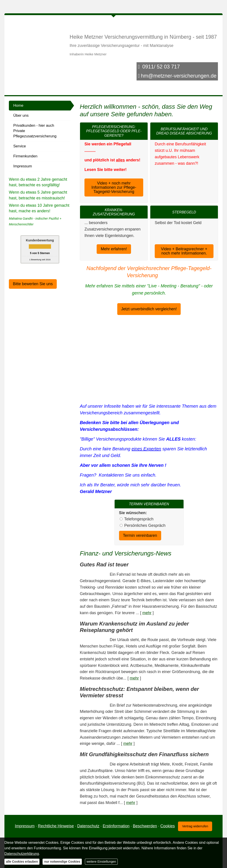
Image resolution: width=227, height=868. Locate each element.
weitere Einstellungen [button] (101, 862)
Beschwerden (145, 826)
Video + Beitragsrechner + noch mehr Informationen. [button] (184, 234)
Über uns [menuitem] (21, 115)
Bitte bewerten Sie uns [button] (33, 284)
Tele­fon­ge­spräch (139, 519)
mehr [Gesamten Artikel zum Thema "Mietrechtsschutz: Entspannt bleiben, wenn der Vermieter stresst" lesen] (128, 744)
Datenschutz (88, 826)
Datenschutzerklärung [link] (127, 351)
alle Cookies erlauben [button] (133, 364)
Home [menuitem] (18, 105)
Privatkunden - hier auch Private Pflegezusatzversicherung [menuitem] (35, 131)
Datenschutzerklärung (22, 854)
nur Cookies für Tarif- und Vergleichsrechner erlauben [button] (150, 380)
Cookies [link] (167, 826)
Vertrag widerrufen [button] (195, 826)
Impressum (25, 826)
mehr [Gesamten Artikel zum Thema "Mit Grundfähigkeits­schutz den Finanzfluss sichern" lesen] (131, 802)
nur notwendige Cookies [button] (62, 862)
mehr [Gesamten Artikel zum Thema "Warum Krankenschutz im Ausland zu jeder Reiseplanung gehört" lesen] (134, 678)
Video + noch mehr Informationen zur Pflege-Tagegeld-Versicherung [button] (114, 187)
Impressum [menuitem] (23, 166)
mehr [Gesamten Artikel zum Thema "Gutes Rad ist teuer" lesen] (147, 613)
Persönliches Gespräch (145, 525)
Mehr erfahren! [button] (114, 249)
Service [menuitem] (20, 146)
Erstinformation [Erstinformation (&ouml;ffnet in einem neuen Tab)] (116, 826)
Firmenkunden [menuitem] (25, 156)
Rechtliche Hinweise (56, 826)
